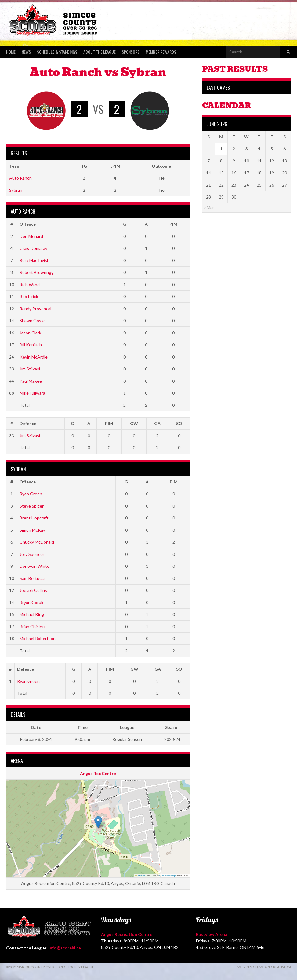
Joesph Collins (33, 590)
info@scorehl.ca (65, 948)
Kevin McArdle (34, 357)
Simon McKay (32, 530)
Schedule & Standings (57, 52)
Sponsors (131, 52)
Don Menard (31, 236)
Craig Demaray (33, 248)
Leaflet (140, 875)
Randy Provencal (35, 309)
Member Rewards (161, 52)
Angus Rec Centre (98, 773)
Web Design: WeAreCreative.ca (264, 967)
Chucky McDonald (37, 542)
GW (134, 423)
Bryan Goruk (31, 602)
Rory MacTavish (34, 260)
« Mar (209, 208)
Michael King (32, 614)
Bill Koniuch (31, 345)
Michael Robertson (38, 638)
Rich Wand (30, 284)
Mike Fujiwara (32, 393)
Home (11, 52)
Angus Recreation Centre (127, 934)
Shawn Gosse (33, 321)
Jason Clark (30, 333)
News (26, 52)
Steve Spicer (32, 506)
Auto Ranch (20, 178)
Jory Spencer (32, 554)
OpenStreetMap (167, 875)
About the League (100, 52)
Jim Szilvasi (30, 369)
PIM (173, 224)
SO (179, 423)
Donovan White (34, 566)
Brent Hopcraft (34, 518)
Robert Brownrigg (37, 272)
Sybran (16, 190)
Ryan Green (31, 494)
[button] (98, 822)
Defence (28, 423)
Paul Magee (31, 381)
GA (157, 423)
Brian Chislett (33, 627)
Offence (28, 224)
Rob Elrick (29, 296)
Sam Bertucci (32, 578)
